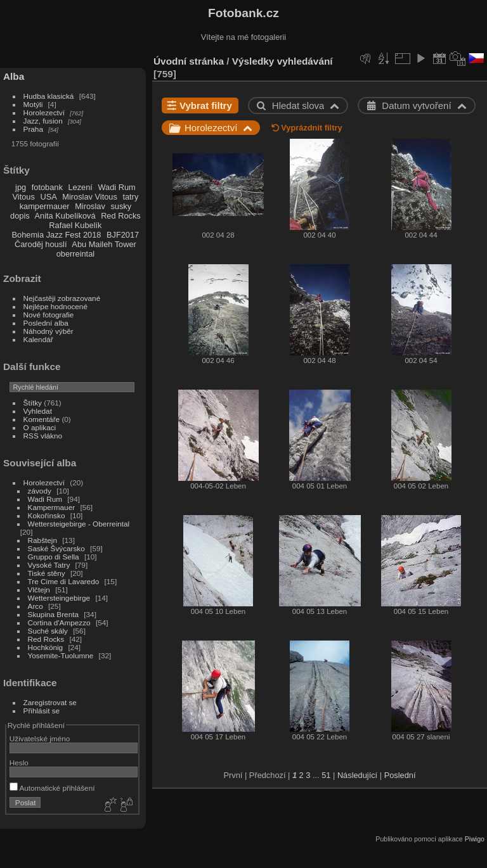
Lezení (80, 187)
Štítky (33, 403)
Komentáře (42, 419)
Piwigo (475, 839)
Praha (33, 129)
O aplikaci (40, 427)
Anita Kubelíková (65, 216)
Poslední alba (46, 323)
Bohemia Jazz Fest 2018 (57, 235)
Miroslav (90, 206)
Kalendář (38, 339)
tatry (130, 197)
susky (121, 206)
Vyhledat (38, 411)
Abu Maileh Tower (104, 244)
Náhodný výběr (49, 331)
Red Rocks (121, 216)
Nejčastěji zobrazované (62, 298)
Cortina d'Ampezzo (59, 622)
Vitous (24, 197)
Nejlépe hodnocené (55, 306)
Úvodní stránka (189, 61)
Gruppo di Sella (54, 557)
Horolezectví (44, 112)
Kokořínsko (47, 515)
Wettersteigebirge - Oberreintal (79, 524)
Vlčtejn (39, 590)
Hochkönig (46, 647)
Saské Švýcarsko (56, 548)
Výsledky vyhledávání (282, 61)
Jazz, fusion (43, 121)
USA (48, 197)
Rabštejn (42, 540)
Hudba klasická (49, 96)
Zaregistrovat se (50, 702)
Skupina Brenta (53, 614)
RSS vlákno (43, 436)
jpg (21, 187)
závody (40, 491)
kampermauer (45, 206)
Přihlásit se (42, 711)
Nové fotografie (49, 315)
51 (326, 775)
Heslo (19, 763)
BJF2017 (123, 235)
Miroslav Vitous (90, 197)
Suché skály (48, 631)
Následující (357, 775)
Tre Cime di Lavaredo (64, 581)
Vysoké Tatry (49, 565)
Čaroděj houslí (41, 244)
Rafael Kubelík (75, 225)
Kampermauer (52, 507)
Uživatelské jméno (40, 738)
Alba (14, 76)
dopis (20, 216)
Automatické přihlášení (52, 788)
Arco (36, 606)
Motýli (33, 104)
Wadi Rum (116, 187)
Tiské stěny (47, 573)
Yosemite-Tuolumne (61, 655)
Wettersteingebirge (59, 598)
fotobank (47, 187)
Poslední (400, 775)
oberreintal (75, 254)
